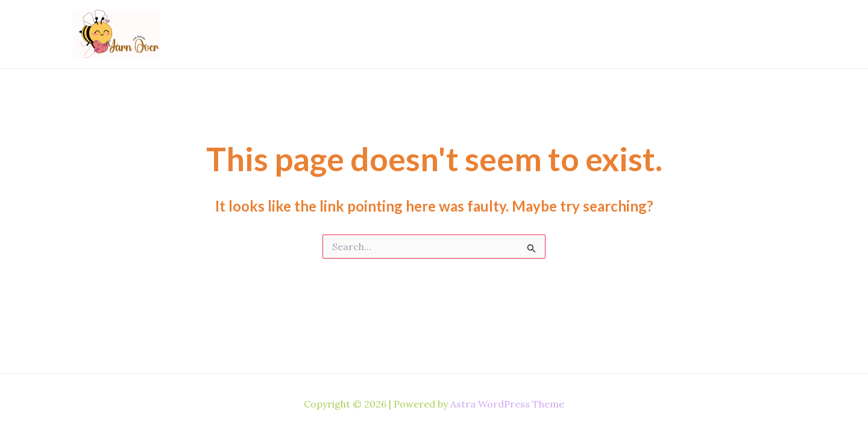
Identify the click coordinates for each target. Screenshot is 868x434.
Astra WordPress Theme (507, 404)
